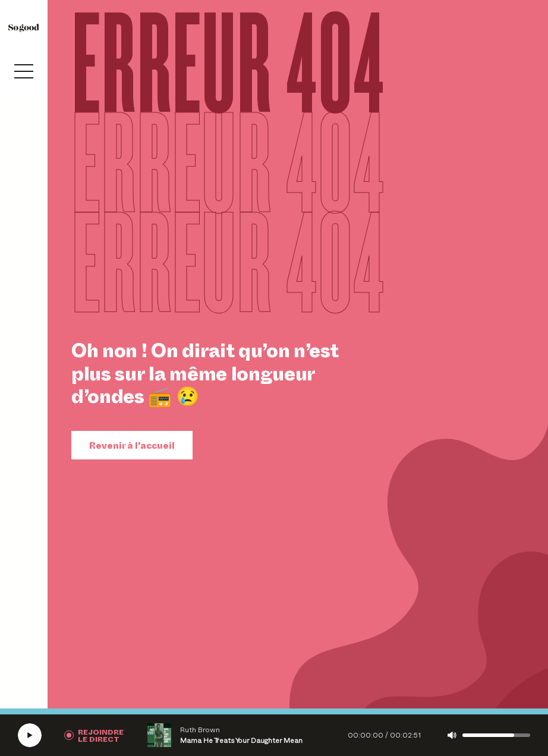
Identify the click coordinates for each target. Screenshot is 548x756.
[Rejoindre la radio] (94, 735)
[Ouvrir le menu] (24, 71)
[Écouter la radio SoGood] (30, 735)
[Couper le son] (452, 735)
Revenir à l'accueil (132, 445)
